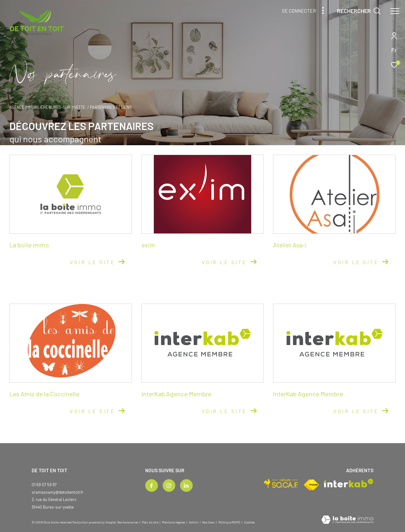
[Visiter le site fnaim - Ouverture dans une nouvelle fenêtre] (311, 485)
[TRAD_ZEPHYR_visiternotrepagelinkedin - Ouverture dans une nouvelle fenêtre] (186, 486)
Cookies (249, 522)
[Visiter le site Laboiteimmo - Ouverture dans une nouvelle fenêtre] (347, 520)
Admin (194, 522)
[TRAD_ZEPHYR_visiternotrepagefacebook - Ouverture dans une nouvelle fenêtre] (152, 486)
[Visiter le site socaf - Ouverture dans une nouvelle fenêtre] (281, 483)
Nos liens (209, 522)
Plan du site (150, 522)
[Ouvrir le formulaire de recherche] (359, 11)
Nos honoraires (128, 522)
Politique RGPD (229, 522)
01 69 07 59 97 (44, 485)
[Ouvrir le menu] (395, 11)
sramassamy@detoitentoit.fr (58, 492)
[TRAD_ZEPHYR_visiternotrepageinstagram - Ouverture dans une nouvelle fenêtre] (169, 486)
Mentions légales (174, 522)
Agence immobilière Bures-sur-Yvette (47, 107)
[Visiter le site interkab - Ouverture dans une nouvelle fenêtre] (349, 483)
